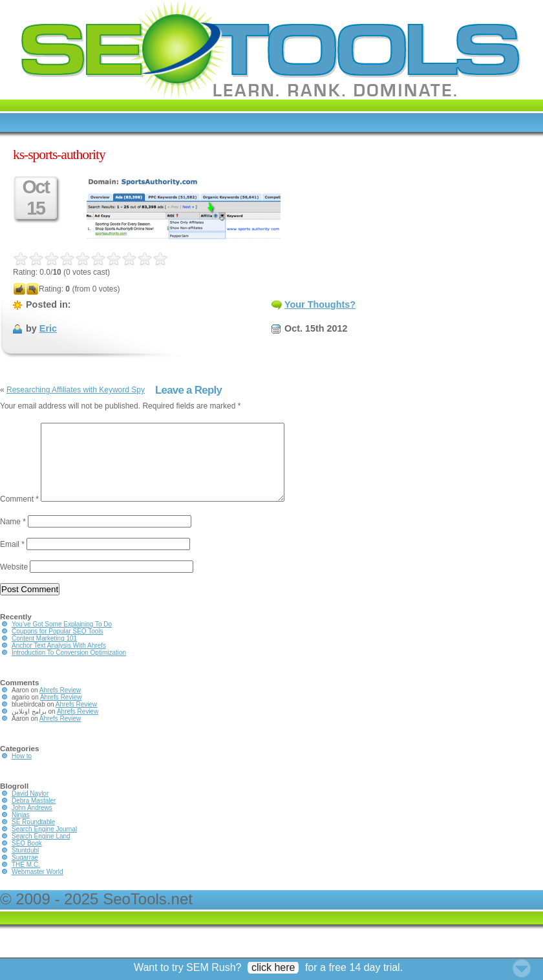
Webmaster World (37, 887)
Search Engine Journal (44, 845)
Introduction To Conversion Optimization (69, 668)
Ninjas (21, 830)
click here (273, 967)
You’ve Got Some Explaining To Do (62, 640)
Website (14, 582)
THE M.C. (26, 880)
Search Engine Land (41, 852)
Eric (48, 328)
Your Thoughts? (320, 304)
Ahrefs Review (60, 706)
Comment (19, 515)
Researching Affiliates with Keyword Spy (76, 390)
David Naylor (30, 809)
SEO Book (27, 859)
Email (12, 560)
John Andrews (32, 823)
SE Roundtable (33, 837)
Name (13, 537)
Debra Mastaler (34, 816)
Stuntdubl (25, 866)
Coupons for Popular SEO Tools (58, 647)
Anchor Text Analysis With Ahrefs (59, 661)
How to (22, 772)
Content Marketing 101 (44, 654)
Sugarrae (25, 873)
